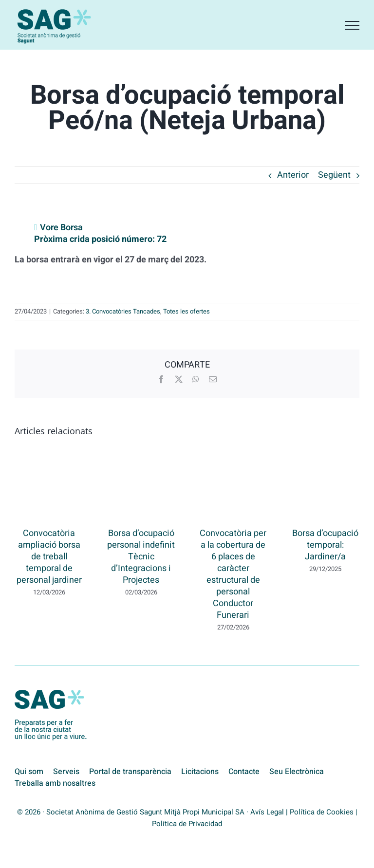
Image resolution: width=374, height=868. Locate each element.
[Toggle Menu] (352, 25)
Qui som (29, 772)
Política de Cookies (322, 812)
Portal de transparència (130, 772)
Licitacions (200, 772)
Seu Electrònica (297, 772)
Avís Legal (267, 812)
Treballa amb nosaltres (55, 783)
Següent (334, 175)
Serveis (66, 772)
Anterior (293, 175)
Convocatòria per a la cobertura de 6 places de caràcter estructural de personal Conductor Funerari (233, 574)
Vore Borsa (61, 228)
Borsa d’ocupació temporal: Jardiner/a (325, 545)
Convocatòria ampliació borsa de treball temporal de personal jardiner (49, 557)
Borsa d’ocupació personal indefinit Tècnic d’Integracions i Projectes (141, 557)
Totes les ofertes (187, 311)
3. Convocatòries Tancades (123, 311)
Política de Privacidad (187, 824)
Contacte (244, 772)
